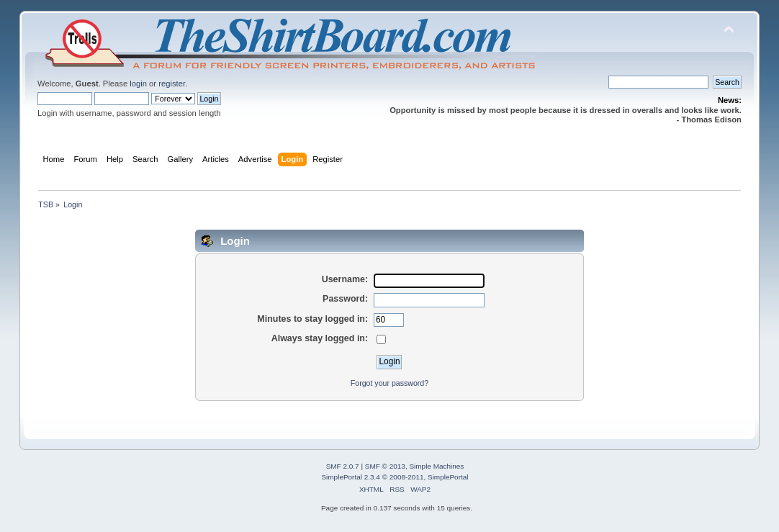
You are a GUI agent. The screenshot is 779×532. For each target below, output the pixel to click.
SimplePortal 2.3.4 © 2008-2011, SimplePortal (395, 477)
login (138, 84)
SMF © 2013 (385, 466)
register (172, 84)
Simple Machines (436, 466)
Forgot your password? (389, 383)
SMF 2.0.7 (343, 466)
